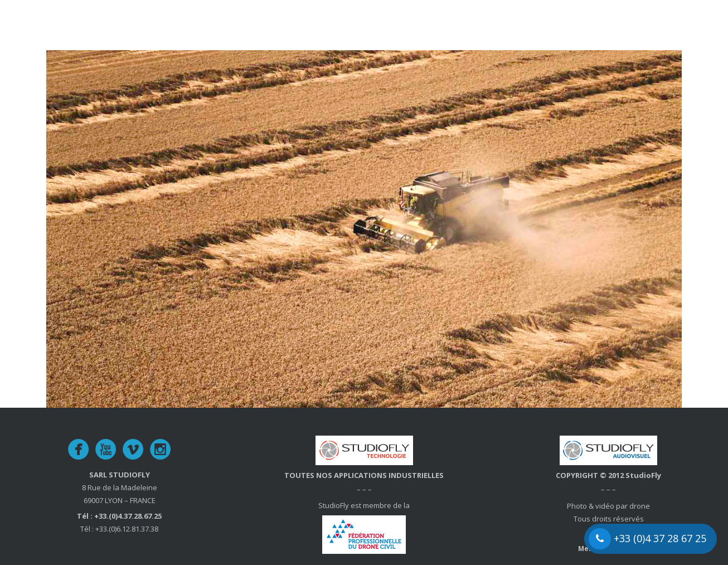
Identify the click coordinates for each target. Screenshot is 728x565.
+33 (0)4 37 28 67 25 (647, 539)
